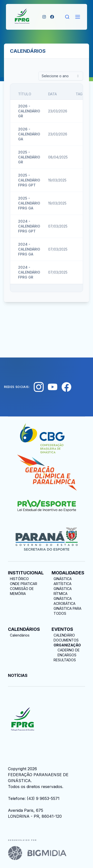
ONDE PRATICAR (24, 584)
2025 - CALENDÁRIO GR (29, 157)
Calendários (20, 635)
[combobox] (61, 76)
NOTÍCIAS (18, 675)
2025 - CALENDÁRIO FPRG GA (29, 203)
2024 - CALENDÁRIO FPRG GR (29, 272)
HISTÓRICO (19, 579)
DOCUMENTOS (66, 640)
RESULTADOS (65, 660)
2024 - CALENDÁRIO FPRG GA (29, 249)
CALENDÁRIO (64, 635)
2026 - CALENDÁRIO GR (29, 111)
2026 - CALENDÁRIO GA (29, 134)
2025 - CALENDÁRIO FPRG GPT (29, 180)
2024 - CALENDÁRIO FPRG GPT (29, 226)
